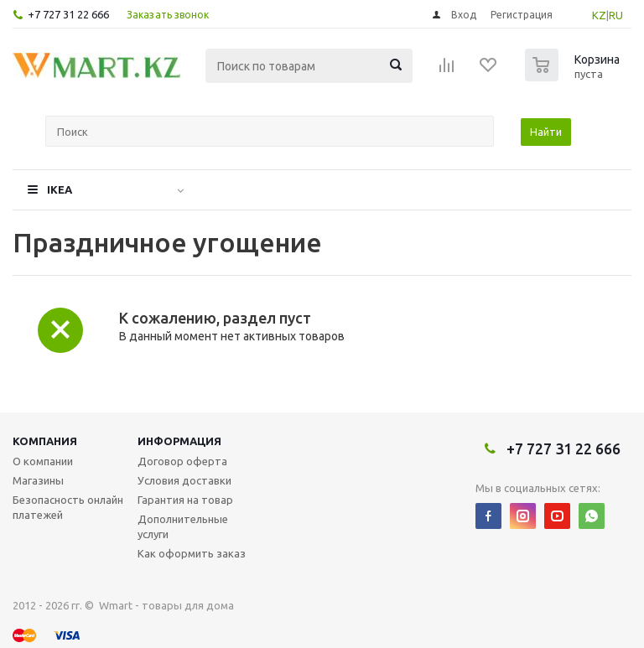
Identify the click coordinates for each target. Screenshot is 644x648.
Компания (45, 441)
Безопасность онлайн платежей (68, 507)
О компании (43, 461)
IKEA (60, 189)
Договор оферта (182, 461)
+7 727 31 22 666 (68, 14)
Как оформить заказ (192, 553)
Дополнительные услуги (183, 526)
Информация (179, 441)
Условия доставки (184, 480)
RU (616, 15)
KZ (599, 15)
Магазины (38, 480)
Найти (546, 132)
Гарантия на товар (185, 500)
